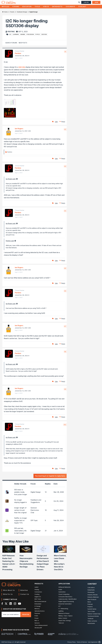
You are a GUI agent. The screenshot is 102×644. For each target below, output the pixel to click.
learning (16, 34)
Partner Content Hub (94, 614)
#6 (65, 291)
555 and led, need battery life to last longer (20, 531)
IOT (60, 606)
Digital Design (36, 492)
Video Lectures (92, 621)
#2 (65, 129)
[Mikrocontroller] (68, 634)
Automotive (62, 592)
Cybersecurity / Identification (68, 599)
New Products (92, 599)
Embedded (38, 604)
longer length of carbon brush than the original (20, 510)
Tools (37, 7)
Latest (36, 587)
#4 (65, 211)
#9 (65, 389)
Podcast (82, 7)
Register (26, 614)
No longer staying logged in (21, 501)
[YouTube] (20, 604)
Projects (90, 607)
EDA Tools (38, 599)
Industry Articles (93, 595)
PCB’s (36, 616)
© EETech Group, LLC (8, 642)
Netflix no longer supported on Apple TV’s (21, 520)
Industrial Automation (65, 604)
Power (37, 618)
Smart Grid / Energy (65, 621)
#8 (65, 352)
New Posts (23, 43)
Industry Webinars (93, 597)
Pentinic (11, 32)
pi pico (38, 34)
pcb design (30, 34)
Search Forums (11, 43)
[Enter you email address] (11, 614)
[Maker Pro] (51, 634)
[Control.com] (24, 634)
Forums (16, 7)
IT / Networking (63, 609)
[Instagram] (15, 604)
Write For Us (8, 594)
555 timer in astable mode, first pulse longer (21, 492)
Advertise (24, 590)
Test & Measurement (41, 625)
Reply (63, 122)
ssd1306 (44, 34)
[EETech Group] (7, 634)
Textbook (90, 619)
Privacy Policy (72, 642)
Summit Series (92, 609)
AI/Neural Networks (64, 587)
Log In (86, 2)
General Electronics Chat (35, 510)
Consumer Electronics (65, 597)
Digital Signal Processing (66, 601)
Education (27, 7)
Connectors (38, 592)
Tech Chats (91, 611)
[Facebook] (2, 604)
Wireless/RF (38, 628)
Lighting (61, 611)
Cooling (37, 594)
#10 (65, 425)
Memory (37, 609)
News (89, 602)
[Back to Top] (99, 642)
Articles (5, 7)
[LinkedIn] (11, 604)
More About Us (9, 590)
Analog (37, 589)
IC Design (38, 606)
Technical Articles (93, 616)
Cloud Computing (64, 594)
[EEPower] (39, 634)
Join (96, 2)
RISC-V (37, 621)
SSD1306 (22, 67)
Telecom (61, 623)
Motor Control (63, 618)
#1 (65, 52)
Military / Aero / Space (65, 616)
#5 (65, 268)
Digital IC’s (38, 597)
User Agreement (93, 642)
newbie (23, 34)
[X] (6, 604)
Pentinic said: (10, 241)
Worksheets (91, 623)
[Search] (79, 2)
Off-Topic (34, 520)
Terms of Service (82, 642)
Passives (37, 613)
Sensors (37, 623)
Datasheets (57, 7)
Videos (46, 7)
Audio (60, 589)
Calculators (91, 587)
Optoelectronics (40, 611)
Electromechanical (40, 601)
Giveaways (70, 7)
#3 (65, 166)
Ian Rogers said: (11, 179)
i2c (10, 34)
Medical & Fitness (64, 613)
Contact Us (25, 594)
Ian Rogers (19, 129)
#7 (65, 326)
